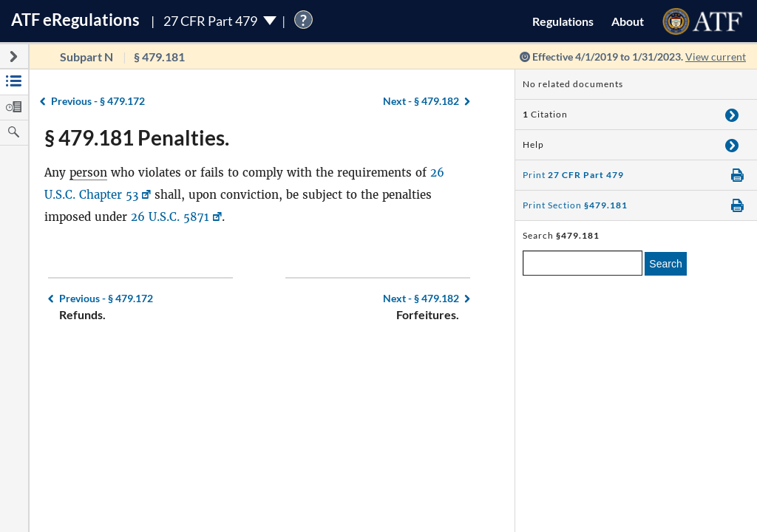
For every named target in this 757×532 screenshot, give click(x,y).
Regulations (563, 21)
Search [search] (665, 264)
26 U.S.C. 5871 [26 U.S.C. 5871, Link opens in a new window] (170, 217)
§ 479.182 (421, 101)
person (88, 173)
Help (533, 144)
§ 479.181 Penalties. (137, 137)
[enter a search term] (583, 263)
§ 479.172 (98, 101)
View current (716, 57)
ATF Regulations (75, 20)
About (628, 21)
